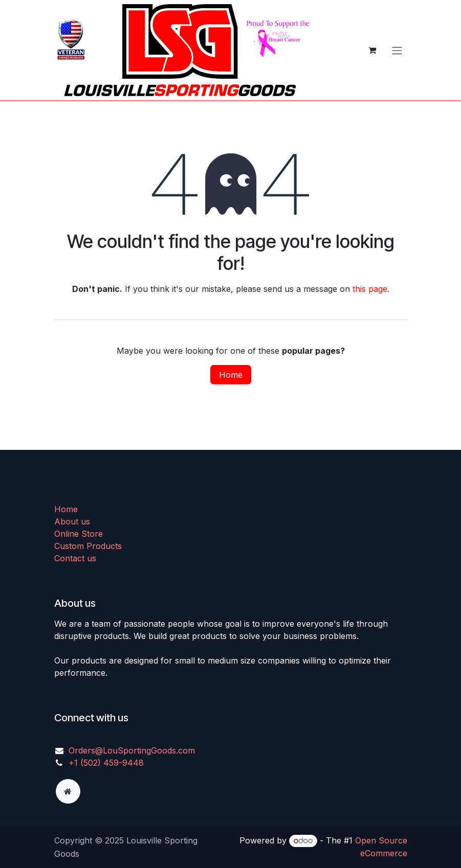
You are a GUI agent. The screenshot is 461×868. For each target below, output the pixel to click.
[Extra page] (68, 791)
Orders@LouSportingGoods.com (132, 750)
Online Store (79, 534)
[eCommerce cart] (372, 50)
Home (231, 375)
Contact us (75, 558)
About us (72, 521)
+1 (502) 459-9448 (106, 763)
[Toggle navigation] (397, 50)
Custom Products (88, 546)
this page (370, 289)
